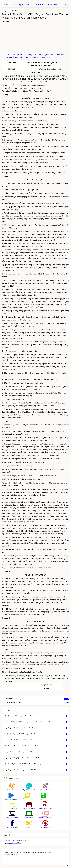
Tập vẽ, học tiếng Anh (29, 790)
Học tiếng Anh (29, 827)
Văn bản (15, 11)
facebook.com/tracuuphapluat (15, 844)
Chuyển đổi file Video (45, 817)
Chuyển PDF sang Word (45, 808)
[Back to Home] (68, 865)
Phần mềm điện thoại (11, 800)
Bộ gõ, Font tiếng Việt (12, 817)
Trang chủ (5, 11)
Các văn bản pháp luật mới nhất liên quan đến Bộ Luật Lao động (29, 57)
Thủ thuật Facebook (12, 827)
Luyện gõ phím (29, 817)
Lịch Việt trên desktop (29, 808)
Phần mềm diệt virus (45, 790)
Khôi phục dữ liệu (43, 799)
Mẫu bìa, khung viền (12, 790)
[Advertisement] (35, 39)
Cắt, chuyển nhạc (45, 827)
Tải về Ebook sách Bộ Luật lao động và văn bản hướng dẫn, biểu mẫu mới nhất (35, 55)
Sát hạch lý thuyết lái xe (12, 809)
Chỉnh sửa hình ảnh (27, 799)
